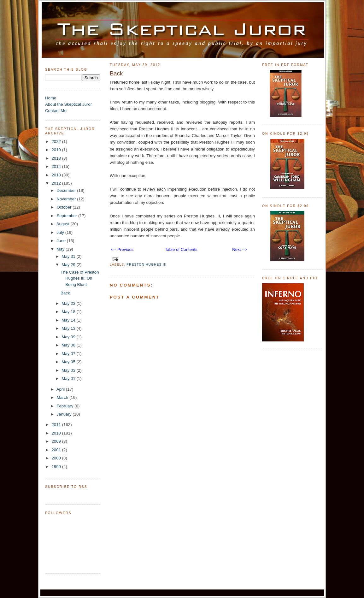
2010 (57, 433)
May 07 (69, 354)
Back (65, 293)
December (67, 190)
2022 (57, 142)
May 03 (69, 370)
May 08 (69, 345)
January (65, 414)
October (65, 207)
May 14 (69, 320)
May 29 (69, 265)
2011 (57, 425)
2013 (57, 175)
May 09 (69, 337)
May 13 (69, 328)
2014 (57, 166)
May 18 (69, 312)
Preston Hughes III (147, 265)
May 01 (69, 379)
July (61, 232)
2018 (57, 158)
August (64, 224)
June (62, 241)
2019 (57, 150)
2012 (57, 183)
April (61, 389)
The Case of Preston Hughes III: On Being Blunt (80, 278)
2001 (57, 450)
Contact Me (56, 111)
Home (51, 98)
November (67, 199)
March (63, 397)
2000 (57, 458)
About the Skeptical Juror (68, 104)
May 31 (69, 256)
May (61, 249)
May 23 (69, 303)
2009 (57, 441)
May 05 (69, 362)
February (65, 406)
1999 (57, 467)
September (67, 216)
